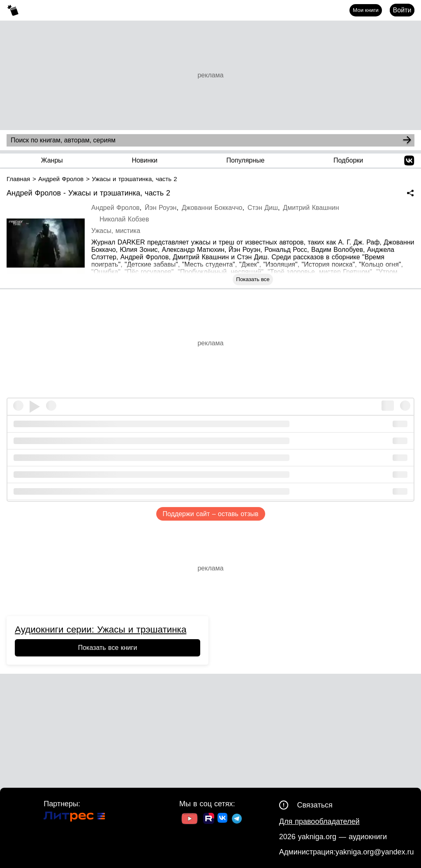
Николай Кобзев (124, 219)
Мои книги (366, 10)
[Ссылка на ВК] (223, 819)
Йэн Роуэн (161, 208)
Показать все (253, 279)
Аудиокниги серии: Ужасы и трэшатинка (101, 629)
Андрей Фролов (116, 208)
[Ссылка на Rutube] (209, 819)
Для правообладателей (319, 821)
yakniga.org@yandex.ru (375, 852)
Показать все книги (108, 648)
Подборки (348, 160)
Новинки (145, 160)
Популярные (246, 160)
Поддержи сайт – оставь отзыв (211, 514)
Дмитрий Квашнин (311, 208)
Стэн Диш (263, 208)
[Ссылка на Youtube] (190, 820)
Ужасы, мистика (116, 231)
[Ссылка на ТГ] (237, 820)
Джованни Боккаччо (212, 208)
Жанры (52, 160)
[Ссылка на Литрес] (74, 818)
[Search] (407, 140)
